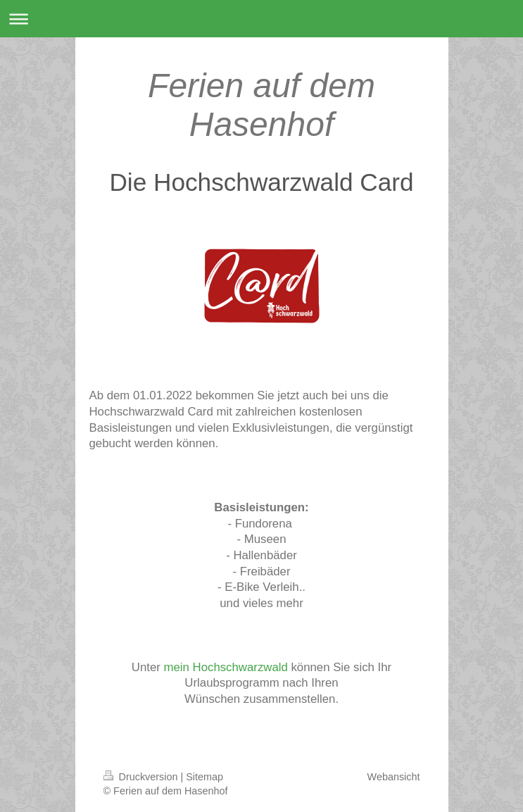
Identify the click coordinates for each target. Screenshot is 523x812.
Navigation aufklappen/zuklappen (261, 19)
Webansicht (394, 777)
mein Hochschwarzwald (226, 667)
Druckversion (142, 777)
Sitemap (204, 777)
